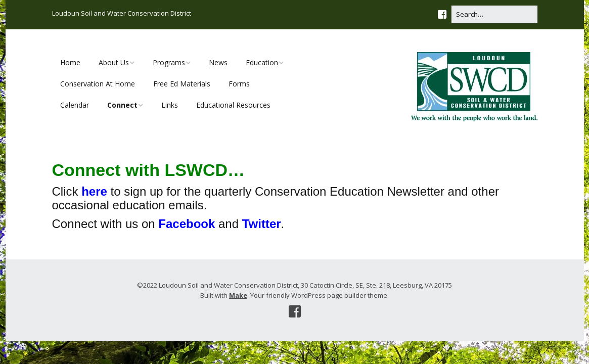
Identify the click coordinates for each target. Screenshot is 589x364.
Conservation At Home (98, 84)
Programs (169, 62)
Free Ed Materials (182, 84)
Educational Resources (233, 105)
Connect (122, 105)
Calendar (75, 105)
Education (262, 62)
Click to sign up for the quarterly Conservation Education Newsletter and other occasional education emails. (276, 198)
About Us (114, 62)
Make (238, 295)
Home (70, 62)
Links (170, 105)
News (218, 62)
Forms (239, 84)
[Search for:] (494, 14)
